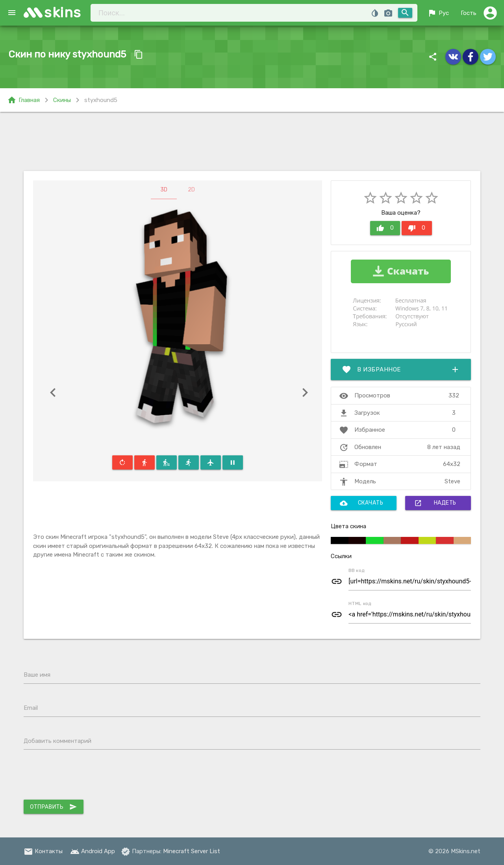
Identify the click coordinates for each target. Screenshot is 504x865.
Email (31, 708)
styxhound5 (101, 100)
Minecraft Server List (192, 851)
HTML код (360, 603)
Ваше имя (37, 675)
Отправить (54, 807)
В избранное (401, 369)
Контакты (43, 851)
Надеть (435, 503)
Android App (93, 851)
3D (164, 190)
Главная (23, 100)
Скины (62, 100)
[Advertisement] (252, 141)
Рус (438, 13)
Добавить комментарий (57, 741)
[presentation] (83, 776)
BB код (357, 570)
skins (63, 12)
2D (191, 190)
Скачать (362, 503)
